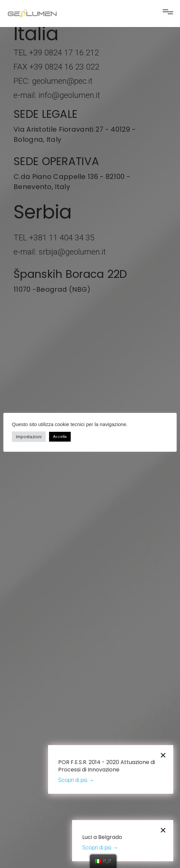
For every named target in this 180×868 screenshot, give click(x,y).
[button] (168, 15)
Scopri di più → (76, 780)
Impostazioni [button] (29, 437)
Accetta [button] (60, 437)
